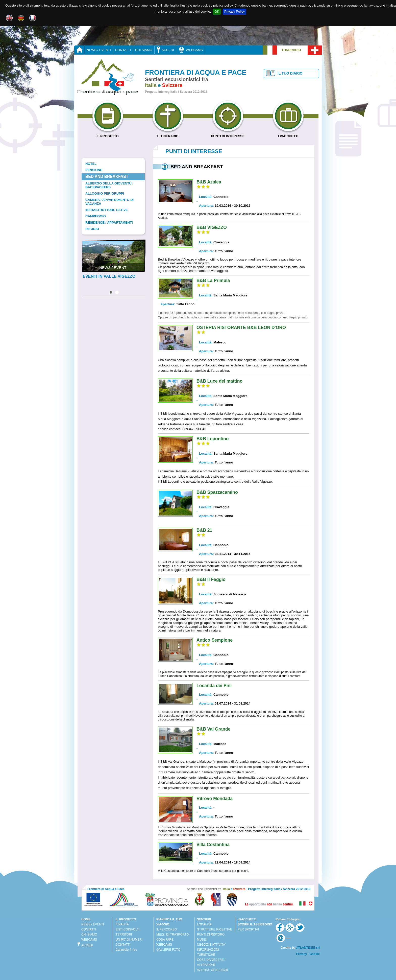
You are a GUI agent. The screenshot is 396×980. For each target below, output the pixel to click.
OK (217, 11)
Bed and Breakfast (107, 177)
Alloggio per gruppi (105, 193)
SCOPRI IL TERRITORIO (255, 924)
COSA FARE (165, 940)
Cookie (315, 954)
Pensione (94, 170)
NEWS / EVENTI (99, 50)
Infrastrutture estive (107, 210)
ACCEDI (165, 50)
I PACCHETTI (288, 134)
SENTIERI (204, 919)
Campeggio (96, 216)
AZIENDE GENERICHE (213, 970)
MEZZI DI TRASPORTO (173, 935)
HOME (86, 919)
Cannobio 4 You (126, 950)
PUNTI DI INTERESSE (228, 134)
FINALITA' (122, 924)
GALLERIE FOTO (168, 950)
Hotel (91, 164)
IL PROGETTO (108, 134)
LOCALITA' (204, 924)
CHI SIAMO (144, 50)
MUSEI (202, 940)
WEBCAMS (190, 50)
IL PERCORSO (167, 929)
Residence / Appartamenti (109, 223)
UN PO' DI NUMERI (129, 940)
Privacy (302, 954)
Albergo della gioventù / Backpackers (109, 185)
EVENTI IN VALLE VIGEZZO (109, 276)
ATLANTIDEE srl (308, 948)
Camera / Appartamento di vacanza (109, 202)
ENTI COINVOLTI (128, 929)
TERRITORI (124, 935)
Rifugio (92, 229)
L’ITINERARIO (168, 134)
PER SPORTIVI (248, 929)
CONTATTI (123, 50)
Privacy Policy (234, 11)
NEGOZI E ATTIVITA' (211, 945)
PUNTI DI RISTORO (211, 935)
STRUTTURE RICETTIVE (215, 929)
